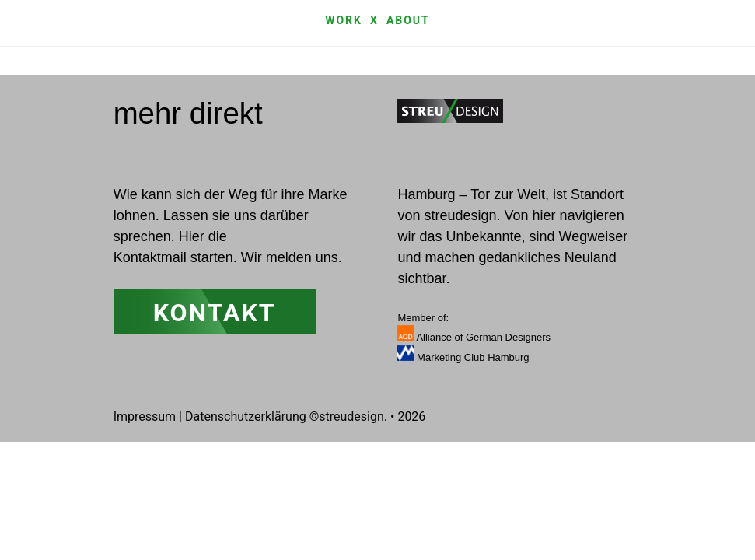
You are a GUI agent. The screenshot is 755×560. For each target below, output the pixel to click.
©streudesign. (348, 416)
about (408, 20)
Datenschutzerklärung (246, 416)
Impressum (145, 416)
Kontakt (215, 313)
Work (344, 20)
